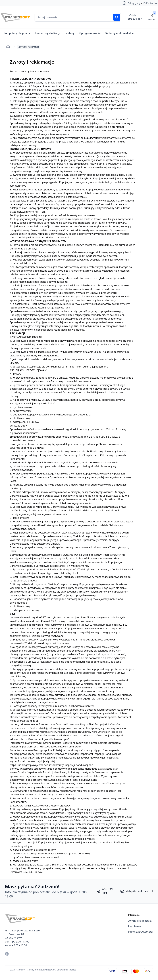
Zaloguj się (131, 3)
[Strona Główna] (15, 17)
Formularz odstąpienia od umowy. (30, 70)
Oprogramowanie (90, 33)
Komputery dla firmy (47, 33)
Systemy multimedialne (120, 33)
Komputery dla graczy (17, 33)
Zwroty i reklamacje (140, 919)
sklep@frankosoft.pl (139, 889)
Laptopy (70, 33)
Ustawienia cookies (66, 968)
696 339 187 (135, 19)
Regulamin (135, 925)
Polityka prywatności (141, 930)
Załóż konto (150, 3)
